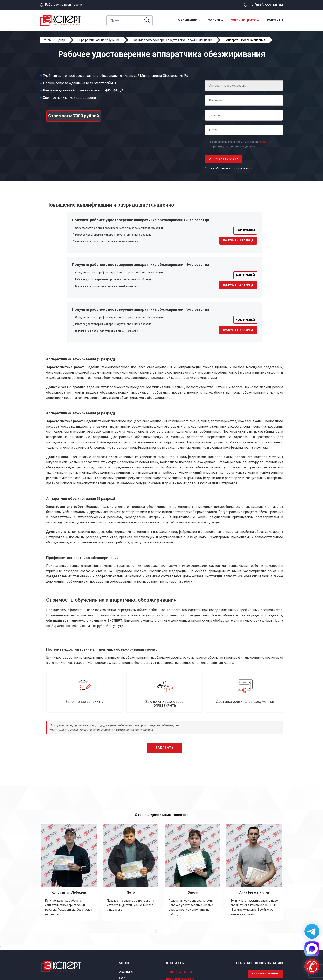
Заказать (165, 748)
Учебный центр (243, 20)
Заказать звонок (265, 974)
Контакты (275, 20)
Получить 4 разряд (238, 285)
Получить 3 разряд (238, 241)
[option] (69, 872)
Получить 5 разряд (238, 330)
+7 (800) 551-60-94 (266, 5)
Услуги (214, 20)
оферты (264, 142)
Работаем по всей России (64, 5)
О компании (187, 20)
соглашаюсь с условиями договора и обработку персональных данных (241, 144)
